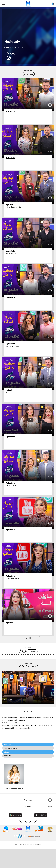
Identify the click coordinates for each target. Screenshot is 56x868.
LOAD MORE (28, 638)
